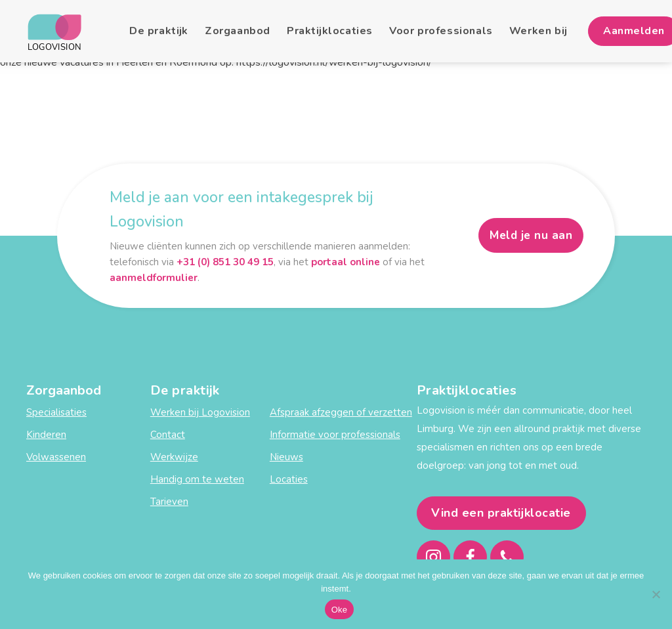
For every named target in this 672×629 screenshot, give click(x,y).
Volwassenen (56, 457)
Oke (340, 610)
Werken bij (538, 31)
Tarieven (169, 502)
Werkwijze (174, 457)
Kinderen (46, 435)
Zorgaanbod (238, 31)
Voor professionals (441, 31)
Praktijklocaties (330, 31)
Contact (168, 435)
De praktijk (159, 31)
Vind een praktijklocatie (501, 513)
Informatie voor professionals (335, 435)
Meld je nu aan (531, 235)
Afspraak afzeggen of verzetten (341, 412)
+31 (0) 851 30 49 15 (225, 262)
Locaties (289, 479)
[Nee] (656, 594)
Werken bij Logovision (200, 412)
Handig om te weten (197, 479)
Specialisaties (56, 412)
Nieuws (286, 457)
